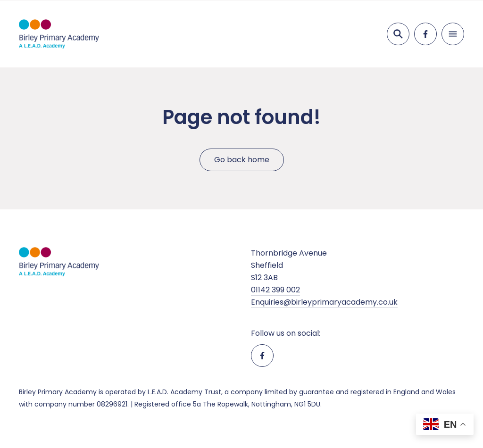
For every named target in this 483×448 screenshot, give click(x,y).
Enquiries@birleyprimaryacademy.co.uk (324, 302)
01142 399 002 (275, 290)
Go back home (242, 160)
